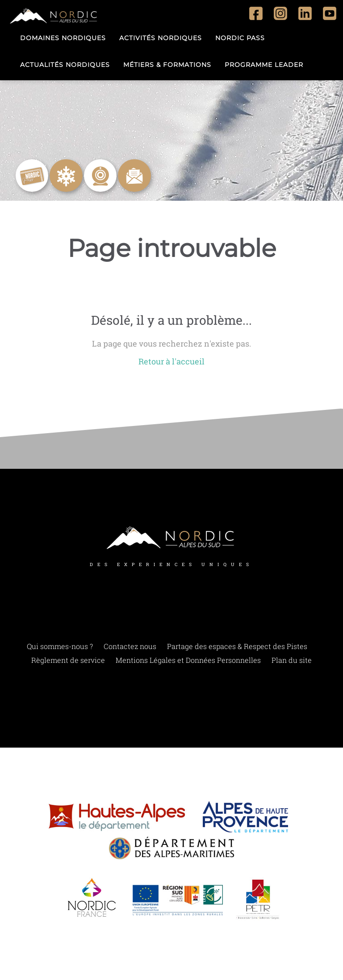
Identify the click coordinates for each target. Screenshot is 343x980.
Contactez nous (130, 646)
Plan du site (292, 660)
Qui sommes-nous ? (60, 646)
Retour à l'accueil (171, 361)
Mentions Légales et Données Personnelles (188, 660)
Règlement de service (68, 660)
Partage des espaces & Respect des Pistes (237, 646)
